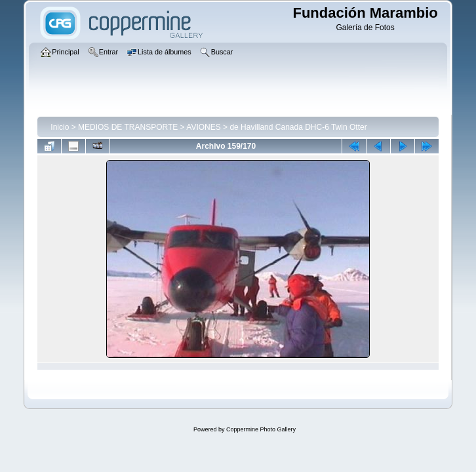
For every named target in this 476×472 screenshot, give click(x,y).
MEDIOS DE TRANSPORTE (128, 127)
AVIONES (203, 127)
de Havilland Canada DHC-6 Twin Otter (298, 127)
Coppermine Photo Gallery (261, 429)
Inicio (60, 127)
